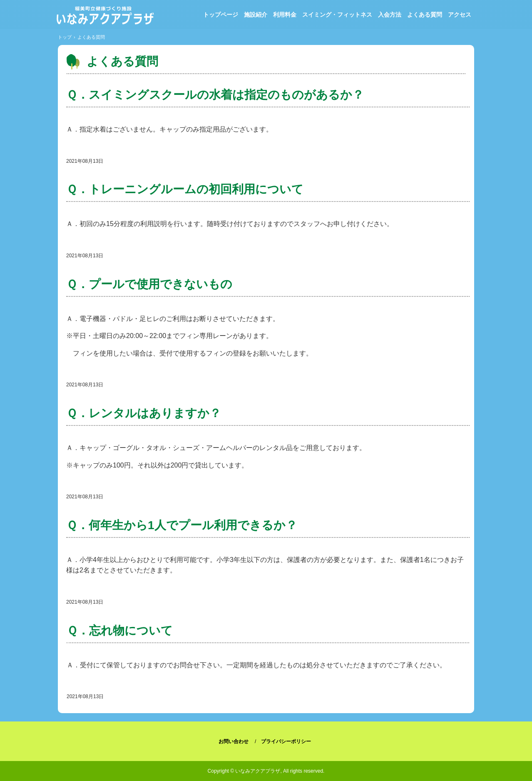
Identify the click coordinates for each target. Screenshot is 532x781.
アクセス (460, 15)
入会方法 (390, 15)
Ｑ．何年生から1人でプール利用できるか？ (182, 525)
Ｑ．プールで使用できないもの (149, 284)
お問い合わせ (234, 741)
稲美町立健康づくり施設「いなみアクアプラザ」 (105, 17)
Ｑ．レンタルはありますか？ (144, 413)
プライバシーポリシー (286, 741)
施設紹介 (256, 15)
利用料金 (285, 15)
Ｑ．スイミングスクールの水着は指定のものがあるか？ (215, 95)
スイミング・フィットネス (337, 15)
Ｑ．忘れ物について (120, 631)
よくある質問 (425, 15)
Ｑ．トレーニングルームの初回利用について (185, 189)
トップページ (221, 15)
